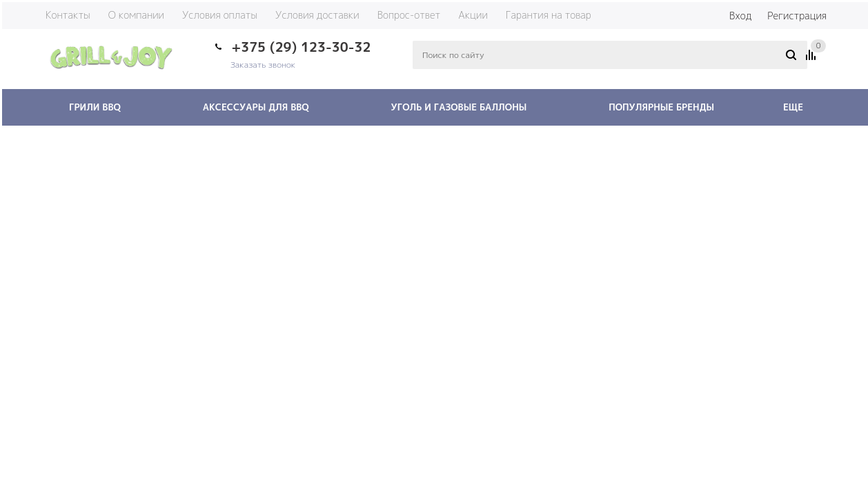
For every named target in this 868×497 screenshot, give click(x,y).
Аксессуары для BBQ (256, 107)
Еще (800, 107)
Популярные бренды (661, 107)
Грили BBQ (95, 107)
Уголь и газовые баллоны (459, 107)
